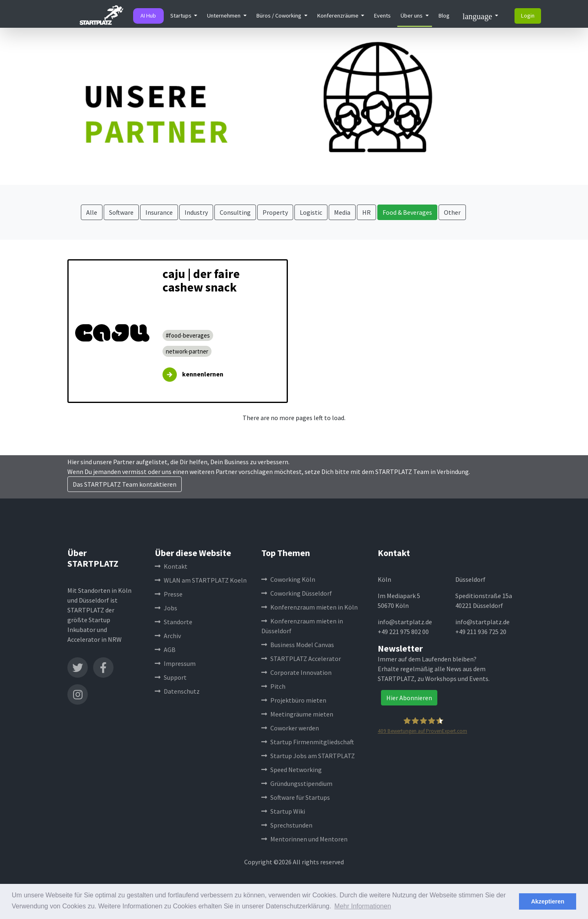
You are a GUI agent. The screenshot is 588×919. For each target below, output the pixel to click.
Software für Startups (296, 797)
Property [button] (275, 212)
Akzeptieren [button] (548, 901)
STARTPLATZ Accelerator (301, 659)
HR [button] (366, 212)
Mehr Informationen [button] (363, 906)
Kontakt (171, 566)
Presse (169, 594)
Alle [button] (92, 212)
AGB (165, 650)
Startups (182, 16)
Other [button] (452, 212)
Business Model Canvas (298, 645)
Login (528, 16)
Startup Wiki (283, 811)
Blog (444, 16)
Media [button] (342, 212)
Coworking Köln (288, 579)
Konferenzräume (339, 16)
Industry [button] (196, 212)
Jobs (166, 608)
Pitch (273, 686)
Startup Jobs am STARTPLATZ (308, 756)
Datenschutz (177, 691)
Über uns (412, 16)
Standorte (174, 622)
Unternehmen (224, 16)
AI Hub (148, 16)
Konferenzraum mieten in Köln (310, 607)
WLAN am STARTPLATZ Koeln (201, 580)
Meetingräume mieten (297, 714)
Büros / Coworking (280, 16)
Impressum (175, 663)
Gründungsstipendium (297, 783)
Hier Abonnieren (409, 698)
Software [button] (121, 212)
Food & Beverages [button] (407, 212)
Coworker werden (290, 728)
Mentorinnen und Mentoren (304, 839)
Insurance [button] (159, 212)
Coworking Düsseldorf (297, 593)
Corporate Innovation (296, 672)
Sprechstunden (287, 825)
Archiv (168, 636)
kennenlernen (203, 374)
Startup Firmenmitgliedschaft (308, 742)
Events (382, 16)
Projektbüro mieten (294, 700)
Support (171, 677)
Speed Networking (292, 770)
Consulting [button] (235, 212)
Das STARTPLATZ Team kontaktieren (125, 484)
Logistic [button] (311, 212)
